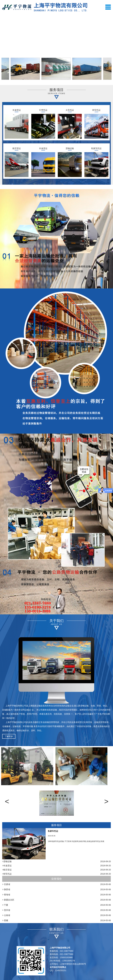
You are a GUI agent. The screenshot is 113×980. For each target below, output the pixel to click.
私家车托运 (96, 148)
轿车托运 (96, 110)
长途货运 (17, 110)
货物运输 (70, 148)
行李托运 (43, 110)
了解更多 (9, 736)
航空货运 (17, 148)
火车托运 (70, 110)
